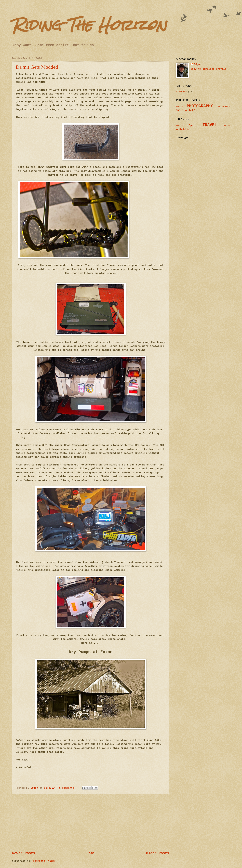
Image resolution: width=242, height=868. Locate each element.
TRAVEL (210, 125)
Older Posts (158, 853)
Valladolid (191, 110)
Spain (180, 110)
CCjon (198, 64)
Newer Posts (24, 853)
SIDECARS (181, 92)
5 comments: (68, 788)
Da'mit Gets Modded (37, 67)
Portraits (224, 107)
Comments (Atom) (44, 861)
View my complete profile (208, 69)
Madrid (179, 107)
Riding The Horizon (89, 25)
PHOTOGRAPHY (200, 106)
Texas (227, 126)
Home (91, 853)
